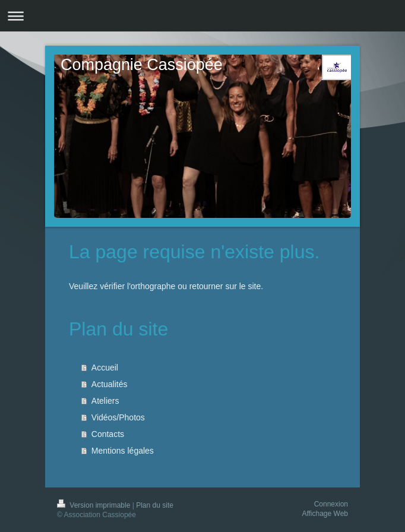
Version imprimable (95, 505)
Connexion (331, 504)
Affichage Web (325, 514)
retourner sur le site (225, 286)
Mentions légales (123, 451)
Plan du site (155, 505)
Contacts (108, 434)
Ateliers (105, 401)
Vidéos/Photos (118, 417)
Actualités (110, 384)
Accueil (105, 368)
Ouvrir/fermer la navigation (202, 16)
